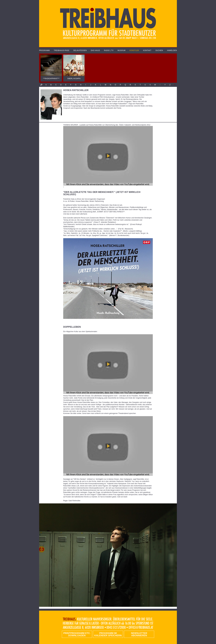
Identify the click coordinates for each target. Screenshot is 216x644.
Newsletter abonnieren (139, 634)
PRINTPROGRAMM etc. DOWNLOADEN (77, 634)
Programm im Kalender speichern (108, 634)
